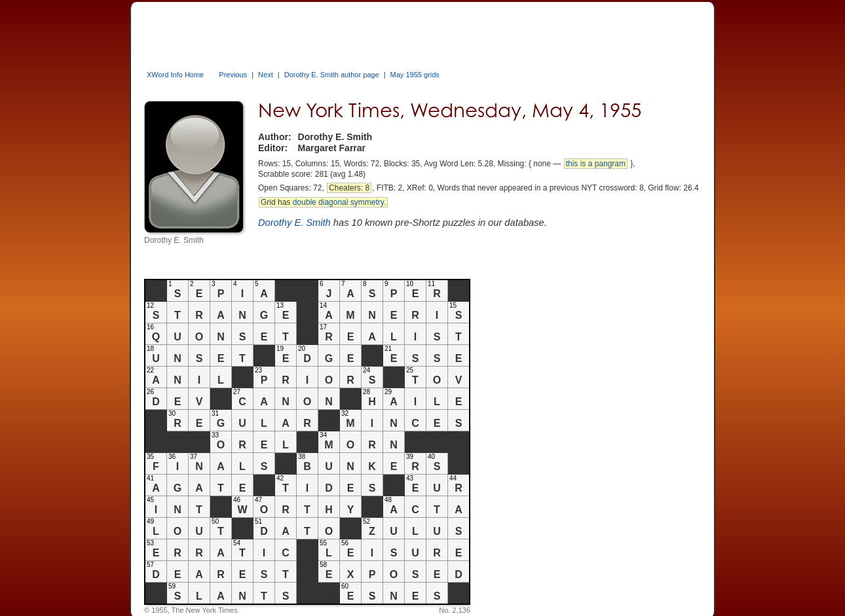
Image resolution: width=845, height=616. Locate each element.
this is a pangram (596, 164)
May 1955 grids (415, 75)
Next (266, 75)
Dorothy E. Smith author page (332, 75)
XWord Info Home (175, 75)
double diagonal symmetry (338, 202)
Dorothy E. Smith (294, 223)
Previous (233, 75)
